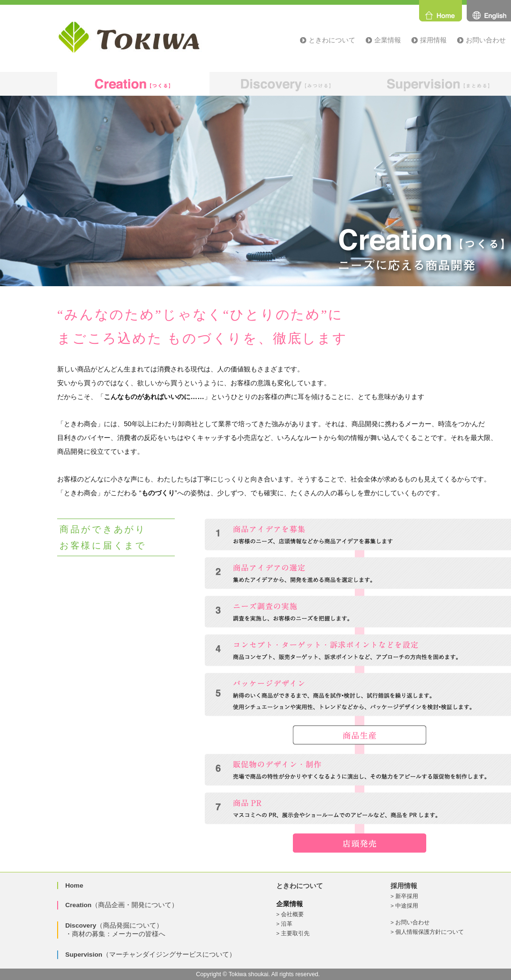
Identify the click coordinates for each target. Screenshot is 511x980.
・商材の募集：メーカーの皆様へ (115, 934)
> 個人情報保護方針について (427, 932)
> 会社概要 (290, 914)
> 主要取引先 (293, 933)
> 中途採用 (404, 906)
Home (74, 885)
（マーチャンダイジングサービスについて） (150, 955)
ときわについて (332, 40)
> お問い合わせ (410, 922)
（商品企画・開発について (118, 905)
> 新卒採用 (404, 896)
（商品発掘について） (114, 925)
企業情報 (388, 40)
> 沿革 (284, 924)
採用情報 (433, 40)
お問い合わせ (486, 40)
